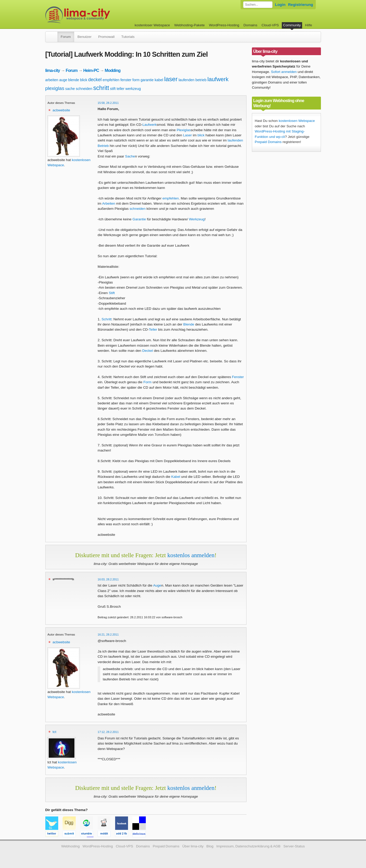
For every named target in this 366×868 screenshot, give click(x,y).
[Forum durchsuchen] (258, 5)
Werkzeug (197, 219)
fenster (126, 80)
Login (280, 5)
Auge (157, 585)
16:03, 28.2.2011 (108, 579)
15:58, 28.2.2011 (108, 103)
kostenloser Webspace (152, 25)
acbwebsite (61, 110)
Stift (112, 293)
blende (74, 80)
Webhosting (71, 846)
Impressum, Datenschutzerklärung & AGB (248, 846)
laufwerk (218, 79)
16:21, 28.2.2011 (108, 635)
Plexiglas (184, 130)
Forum (66, 37)
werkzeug (133, 89)
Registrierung (300, 5)
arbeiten (52, 80)
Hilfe (308, 25)
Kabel (176, 477)
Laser (188, 135)
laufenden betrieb (192, 80)
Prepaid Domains (268, 142)
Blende (189, 324)
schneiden (84, 89)
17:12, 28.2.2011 (108, 732)
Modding (113, 70)
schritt (101, 88)
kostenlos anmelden (191, 555)
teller (121, 89)
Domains (250, 25)
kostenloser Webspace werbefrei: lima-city (97, 15)
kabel (159, 80)
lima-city (53, 70)
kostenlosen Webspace (297, 121)
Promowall (106, 37)
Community (292, 25)
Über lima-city (193, 846)
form (136, 80)
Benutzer (84, 37)
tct (54, 732)
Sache (130, 156)
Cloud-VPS (270, 25)
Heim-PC (91, 70)
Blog (210, 846)
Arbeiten (109, 203)
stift (113, 89)
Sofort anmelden (284, 72)
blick (84, 80)
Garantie (139, 219)
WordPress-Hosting (224, 25)
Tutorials (128, 37)
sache (70, 89)
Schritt (107, 319)
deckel (95, 80)
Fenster (238, 377)
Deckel (148, 351)
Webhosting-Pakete (189, 25)
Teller (153, 329)
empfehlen (111, 80)
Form (148, 382)
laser (171, 79)
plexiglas (55, 88)
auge (63, 80)
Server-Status (294, 846)
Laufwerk (150, 125)
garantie (147, 80)
